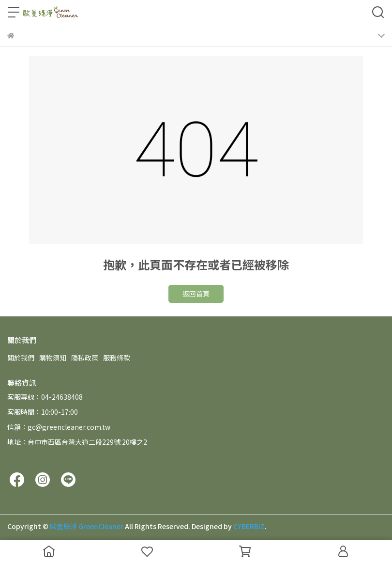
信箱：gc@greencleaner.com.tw (59, 427)
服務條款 (117, 358)
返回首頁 (196, 294)
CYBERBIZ (249, 526)
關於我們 (21, 358)
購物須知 (53, 358)
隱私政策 (85, 358)
